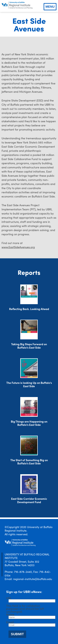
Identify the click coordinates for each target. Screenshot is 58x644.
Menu (50, 7)
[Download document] (29, 294)
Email (10, 622)
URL (9, 598)
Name (10, 614)
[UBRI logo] (17, 5)
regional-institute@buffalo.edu (33, 579)
